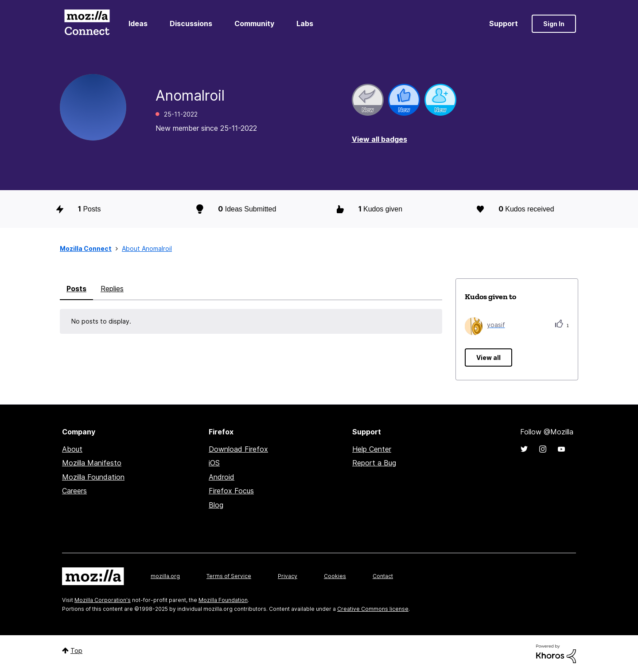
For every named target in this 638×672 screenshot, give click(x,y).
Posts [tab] (76, 289)
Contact (383, 576)
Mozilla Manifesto (92, 463)
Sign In (554, 24)
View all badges (379, 139)
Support (504, 23)
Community (254, 23)
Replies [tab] (112, 289)
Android (222, 477)
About (72, 449)
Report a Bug (374, 463)
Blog (216, 505)
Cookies (335, 576)
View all (488, 357)
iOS (214, 463)
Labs (305, 23)
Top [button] (76, 651)
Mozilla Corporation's (103, 600)
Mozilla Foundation (93, 477)
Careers (74, 491)
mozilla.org (165, 576)
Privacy (288, 576)
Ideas (138, 23)
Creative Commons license (373, 609)
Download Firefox (238, 449)
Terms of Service (229, 576)
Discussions (191, 23)
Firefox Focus (231, 491)
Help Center (372, 449)
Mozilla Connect (87, 24)
